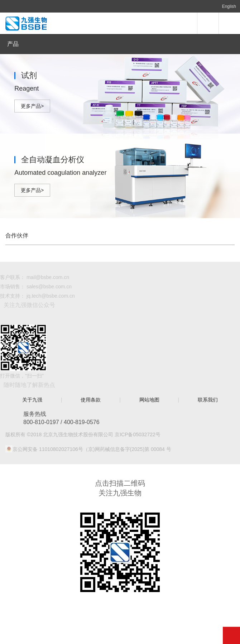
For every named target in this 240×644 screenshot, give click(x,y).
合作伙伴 (17, 236)
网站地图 (149, 400)
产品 (13, 44)
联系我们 (208, 400)
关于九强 (32, 400)
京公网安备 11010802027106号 (48, 449)
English (229, 6)
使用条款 (91, 400)
